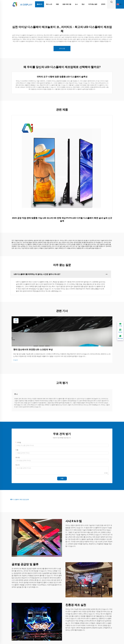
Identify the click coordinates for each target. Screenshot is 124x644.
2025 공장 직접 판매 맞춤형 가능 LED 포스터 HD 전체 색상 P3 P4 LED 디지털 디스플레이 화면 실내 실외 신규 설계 (62, 219)
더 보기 (16, 360)
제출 (62, 478)
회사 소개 (49, 4)
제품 (57, 4)
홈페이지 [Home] (40, 4)
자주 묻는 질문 (93, 4)
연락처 (103, 4)
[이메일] (120, 325)
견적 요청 (62, 48)
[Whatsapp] (120, 337)
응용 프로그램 (67, 4)
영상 (83, 4)
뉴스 (76, 4)
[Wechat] (120, 331)
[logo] (22, 4)
